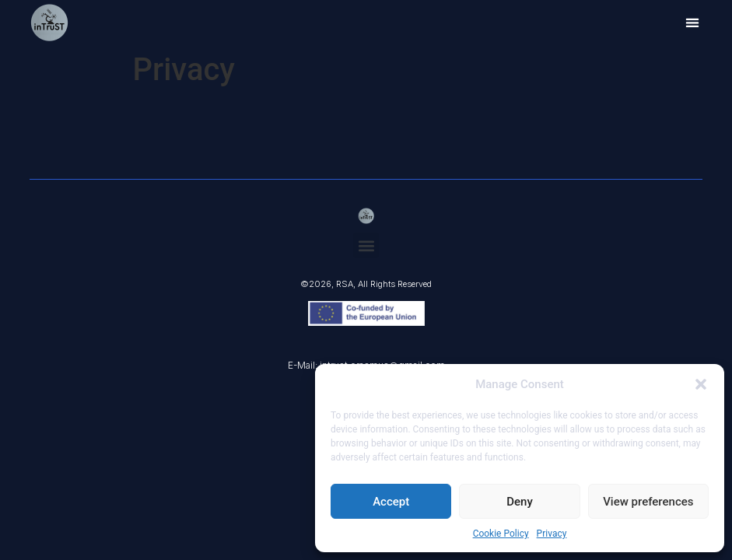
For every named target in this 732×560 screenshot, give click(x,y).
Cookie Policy (501, 534)
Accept (391, 502)
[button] (701, 384)
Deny (520, 502)
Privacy (552, 534)
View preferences (648, 502)
